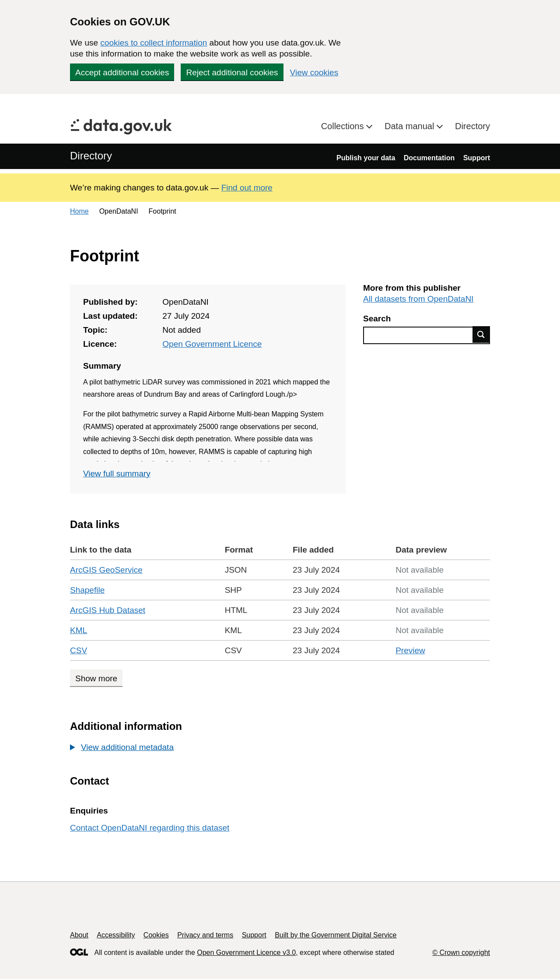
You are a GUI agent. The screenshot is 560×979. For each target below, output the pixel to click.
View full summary (117, 474)
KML (79, 630)
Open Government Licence (212, 344)
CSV (79, 650)
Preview (410, 650)
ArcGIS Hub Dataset (108, 610)
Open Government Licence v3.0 (246, 953)
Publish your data (366, 158)
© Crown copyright (461, 953)
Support (477, 158)
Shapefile (87, 590)
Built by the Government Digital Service (336, 935)
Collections (344, 126)
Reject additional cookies (232, 72)
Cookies (156, 935)
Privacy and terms (205, 935)
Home (79, 211)
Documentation (429, 158)
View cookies (314, 72)
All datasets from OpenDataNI (418, 299)
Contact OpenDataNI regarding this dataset (150, 828)
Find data (481, 335)
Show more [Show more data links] (96, 678)
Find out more (247, 188)
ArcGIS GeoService (106, 570)
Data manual (411, 126)
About (79, 935)
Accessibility (116, 935)
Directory (472, 126)
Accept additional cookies (122, 72)
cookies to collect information (154, 43)
